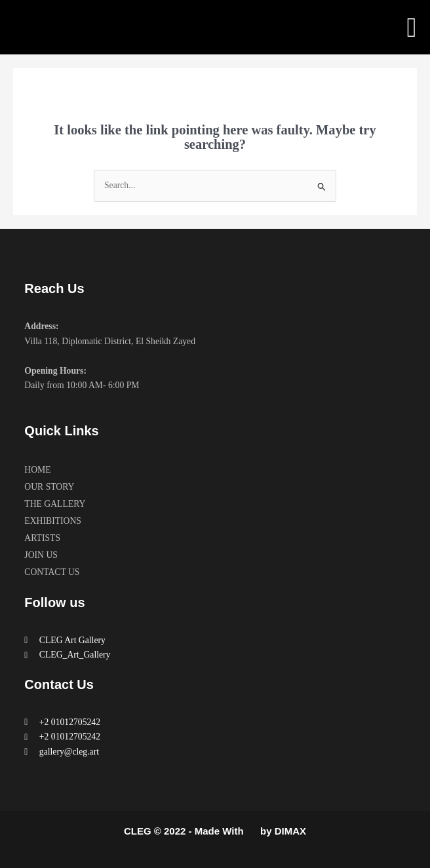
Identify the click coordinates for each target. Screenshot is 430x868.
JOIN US (41, 555)
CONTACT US (52, 572)
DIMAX (290, 831)
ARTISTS (42, 538)
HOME (37, 470)
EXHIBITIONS (53, 521)
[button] (412, 27)
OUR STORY (49, 487)
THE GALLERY (55, 504)
